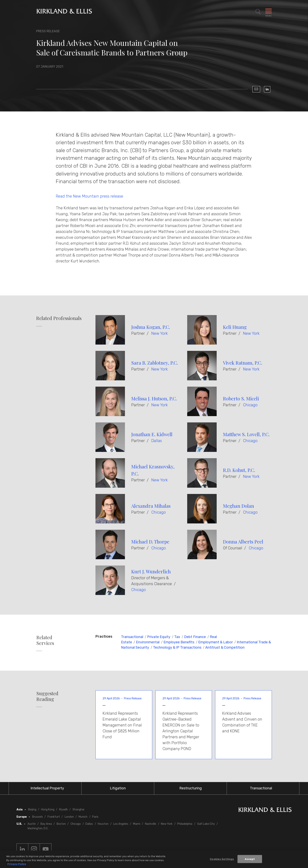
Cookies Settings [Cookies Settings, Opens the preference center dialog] (222, 859)
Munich (83, 817)
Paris (95, 817)
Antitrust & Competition (225, 647)
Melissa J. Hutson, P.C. (154, 398)
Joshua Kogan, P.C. (151, 327)
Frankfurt (54, 817)
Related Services (45, 640)
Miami (137, 824)
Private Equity (159, 637)
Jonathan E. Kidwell (152, 434)
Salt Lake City (206, 824)
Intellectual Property (47, 788)
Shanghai (78, 810)
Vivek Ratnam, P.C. (242, 363)
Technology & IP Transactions (177, 647)
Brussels (38, 817)
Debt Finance (195, 637)
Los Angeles (121, 824)
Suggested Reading (47, 696)
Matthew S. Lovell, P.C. (246, 434)
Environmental (148, 642)
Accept (250, 859)
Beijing (32, 810)
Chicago (250, 405)
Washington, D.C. (38, 828)
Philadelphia (185, 824)
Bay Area (46, 824)
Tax (177, 637)
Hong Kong (48, 810)
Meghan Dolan (238, 506)
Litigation (118, 788)
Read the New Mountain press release (89, 196)
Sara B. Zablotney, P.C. (154, 363)
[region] (154, 859)
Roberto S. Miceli (241, 398)
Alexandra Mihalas (151, 506)
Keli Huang (235, 327)
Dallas (157, 441)
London (69, 817)
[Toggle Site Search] (258, 12)
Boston (61, 824)
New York (159, 333)
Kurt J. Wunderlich (151, 571)
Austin (32, 824)
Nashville (151, 824)
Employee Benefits (179, 642)
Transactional (132, 637)
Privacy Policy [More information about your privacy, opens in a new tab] (17, 864)
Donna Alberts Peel (243, 542)
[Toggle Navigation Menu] (269, 12)
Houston (103, 824)
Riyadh (63, 810)
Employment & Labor (215, 642)
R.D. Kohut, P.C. (239, 470)
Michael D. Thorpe (150, 542)
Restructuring (191, 788)
